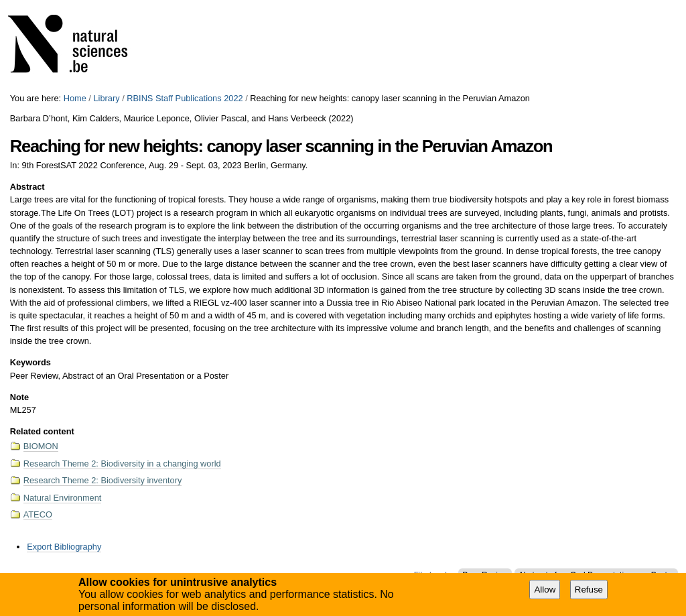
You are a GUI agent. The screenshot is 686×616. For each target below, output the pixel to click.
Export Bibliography (64, 547)
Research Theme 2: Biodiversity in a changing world (122, 464)
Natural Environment (63, 498)
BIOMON (41, 446)
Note (19, 397)
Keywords (30, 362)
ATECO (38, 514)
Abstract (27, 187)
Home (75, 98)
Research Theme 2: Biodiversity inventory (103, 480)
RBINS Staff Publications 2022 (185, 98)
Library (106, 98)
